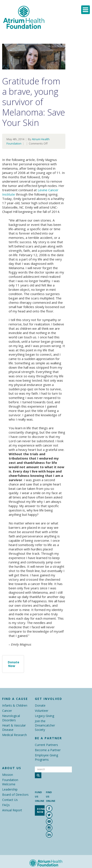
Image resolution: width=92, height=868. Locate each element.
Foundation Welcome (10, 782)
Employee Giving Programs (46, 757)
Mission (8, 775)
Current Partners (46, 745)
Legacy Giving (44, 716)
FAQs (6, 805)
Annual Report (12, 810)
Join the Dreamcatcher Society (45, 725)
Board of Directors (15, 795)
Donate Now (14, 664)
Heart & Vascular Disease (14, 727)
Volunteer (42, 711)
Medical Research (15, 735)
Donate (40, 705)
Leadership (10, 789)
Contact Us (10, 800)
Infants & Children (15, 705)
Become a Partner (48, 750)
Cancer (7, 711)
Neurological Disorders (11, 718)
